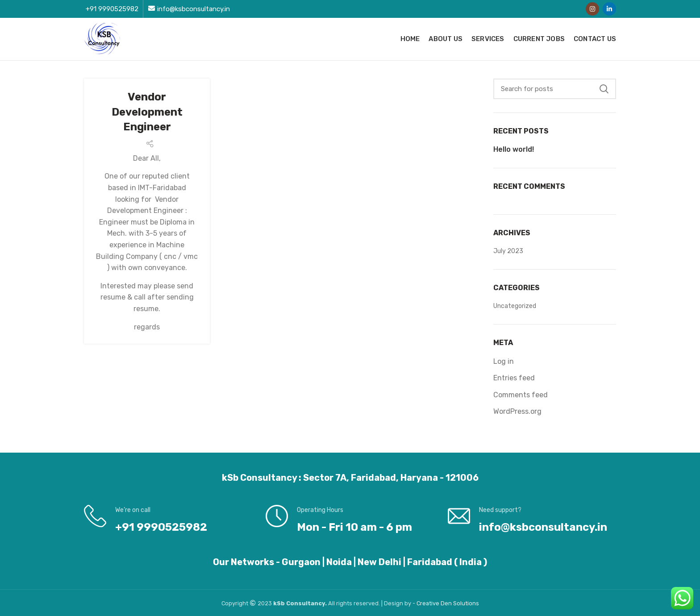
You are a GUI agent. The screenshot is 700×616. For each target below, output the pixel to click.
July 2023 (508, 251)
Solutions (466, 603)
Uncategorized (515, 306)
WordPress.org (517, 411)
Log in (504, 361)
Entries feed (514, 378)
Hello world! (514, 149)
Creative (429, 603)
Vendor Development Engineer (147, 112)
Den (447, 603)
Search (604, 89)
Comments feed (521, 395)
